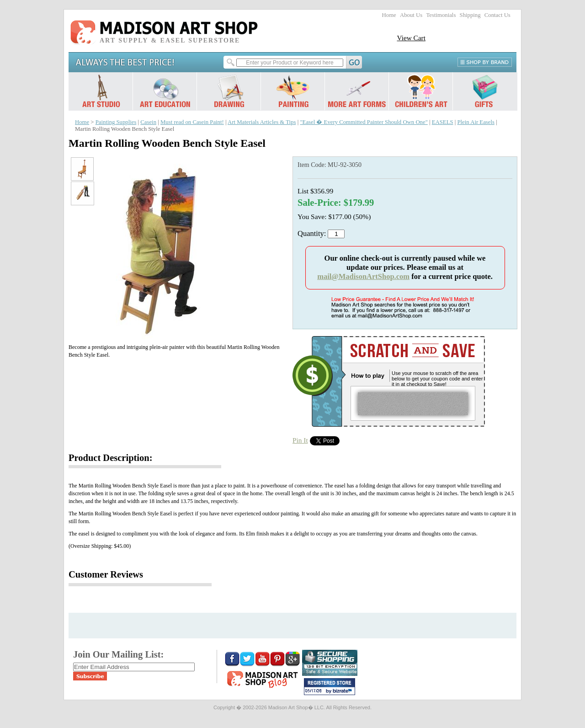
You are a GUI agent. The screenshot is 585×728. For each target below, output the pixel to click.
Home (389, 15)
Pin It (300, 440)
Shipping (470, 15)
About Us (411, 15)
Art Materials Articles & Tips (262, 122)
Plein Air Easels (476, 122)
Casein (148, 122)
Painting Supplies (116, 122)
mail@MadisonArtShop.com (363, 276)
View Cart (411, 38)
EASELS (443, 122)
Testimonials (441, 15)
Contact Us (497, 15)
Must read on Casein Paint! (192, 122)
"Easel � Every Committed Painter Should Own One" (364, 122)
